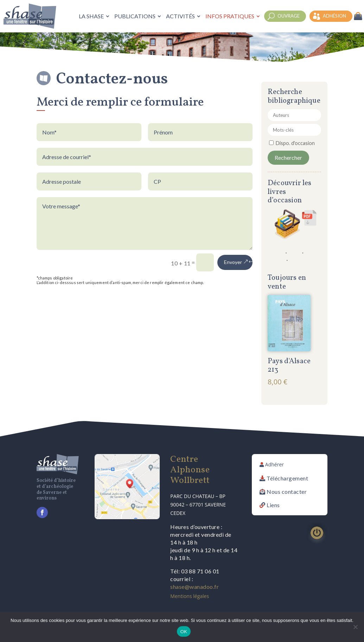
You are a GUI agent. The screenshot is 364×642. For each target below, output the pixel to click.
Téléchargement (287, 478)
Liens (273, 505)
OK (184, 632)
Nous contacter (287, 492)
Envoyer (233, 262)
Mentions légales (190, 596)
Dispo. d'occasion (295, 143)
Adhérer (274, 464)
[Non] (355, 627)
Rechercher (288, 158)
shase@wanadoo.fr (194, 587)
